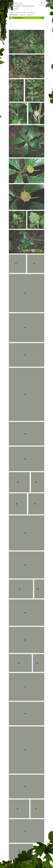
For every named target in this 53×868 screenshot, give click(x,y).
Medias (22, 14)
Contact (30, 14)
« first (14, 862)
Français (42, 4)
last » (35, 864)
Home (11, 12)
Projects (31, 12)
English (42, 3)
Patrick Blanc (20, 12)
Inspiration (13, 14)
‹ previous (21, 862)
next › (29, 864)
